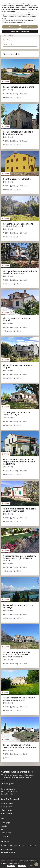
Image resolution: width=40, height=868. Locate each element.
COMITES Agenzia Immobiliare (10, 861)
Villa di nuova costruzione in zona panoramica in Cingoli (19, 510)
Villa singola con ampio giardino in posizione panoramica (20, 272)
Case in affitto (8, 35)
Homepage (6, 823)
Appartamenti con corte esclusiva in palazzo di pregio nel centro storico (19, 558)
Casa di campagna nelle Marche (19, 87)
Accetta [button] (29, 27)
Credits (31, 866)
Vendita (4, 826)
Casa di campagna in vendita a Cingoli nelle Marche (18, 133)
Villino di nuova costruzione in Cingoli (18, 366)
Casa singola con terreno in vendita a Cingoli (16, 413)
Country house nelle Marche (17, 179)
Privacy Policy (11, 866)
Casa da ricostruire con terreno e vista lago (19, 606)
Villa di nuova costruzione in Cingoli (17, 319)
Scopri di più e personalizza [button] (20, 31)
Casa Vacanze (8, 40)
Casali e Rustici (8, 44)
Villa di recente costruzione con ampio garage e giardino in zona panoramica (19, 462)
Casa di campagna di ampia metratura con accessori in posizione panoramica (17, 654)
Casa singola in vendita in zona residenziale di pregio (18, 225)
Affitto (4, 829)
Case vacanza (6, 833)
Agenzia (4, 836)
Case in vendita (7, 803)
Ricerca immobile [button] (20, 54)
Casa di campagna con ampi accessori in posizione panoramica (20, 746)
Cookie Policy (22, 866)
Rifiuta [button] (11, 27)
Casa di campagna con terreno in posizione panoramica (19, 699)
